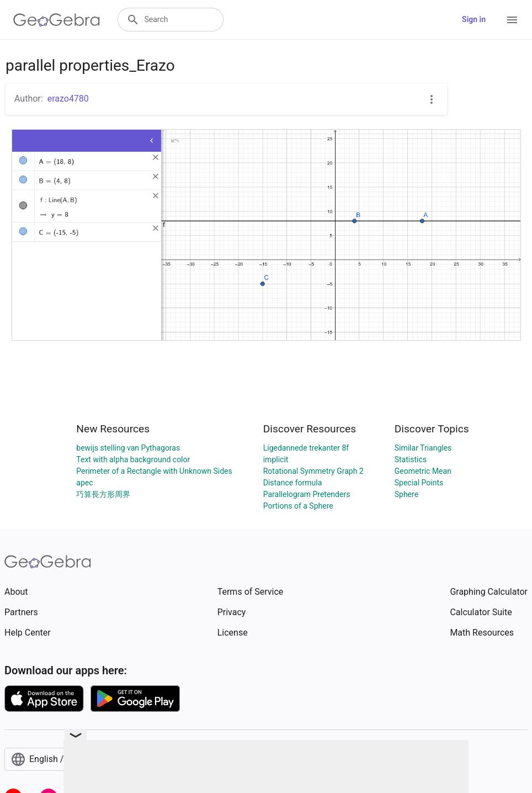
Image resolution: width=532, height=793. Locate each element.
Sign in (474, 19)
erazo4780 (68, 99)
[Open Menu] (512, 20)
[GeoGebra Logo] (57, 20)
